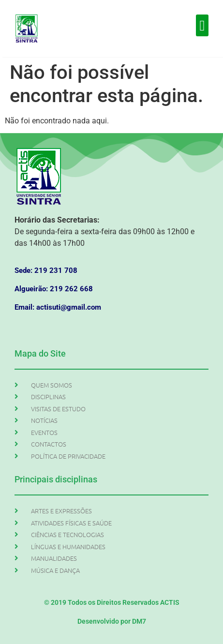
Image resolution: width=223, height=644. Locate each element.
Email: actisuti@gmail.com (58, 307)
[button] (202, 25)
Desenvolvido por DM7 (112, 621)
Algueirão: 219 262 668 (54, 289)
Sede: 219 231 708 (46, 270)
